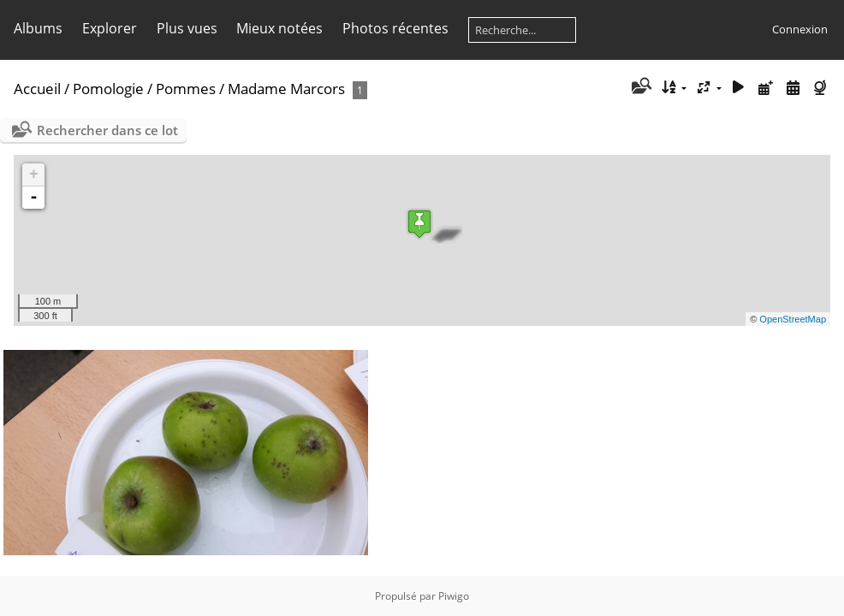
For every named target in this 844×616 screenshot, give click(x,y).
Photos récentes (395, 28)
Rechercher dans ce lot (107, 130)
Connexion (800, 29)
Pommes (186, 89)
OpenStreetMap (793, 319)
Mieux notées (279, 28)
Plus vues (187, 28)
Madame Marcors (286, 89)
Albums (38, 28)
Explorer (110, 28)
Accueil (37, 89)
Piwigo (454, 596)
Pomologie (108, 89)
